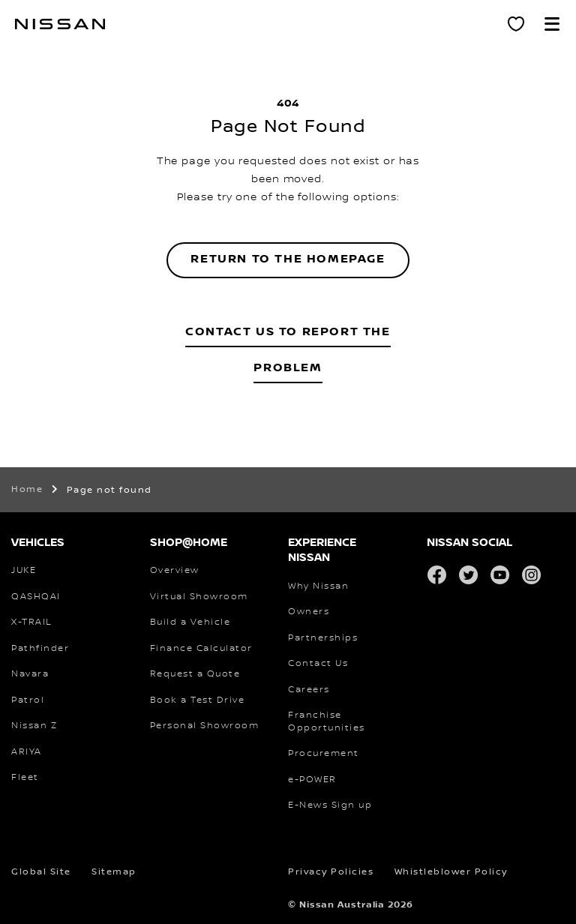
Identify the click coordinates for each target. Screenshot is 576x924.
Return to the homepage (288, 259)
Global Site (41, 872)
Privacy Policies (331, 872)
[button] (552, 24)
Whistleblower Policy (451, 872)
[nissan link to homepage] (60, 24)
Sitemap (114, 872)
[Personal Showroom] (516, 24)
